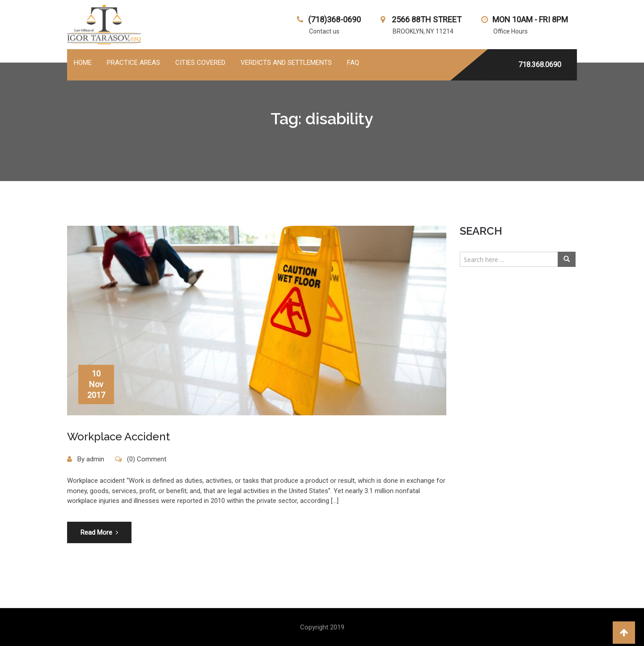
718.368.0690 (540, 65)
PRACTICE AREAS (133, 63)
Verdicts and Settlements (286, 63)
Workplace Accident (119, 437)
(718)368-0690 (335, 19)
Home (83, 63)
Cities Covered (200, 63)
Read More (99, 532)
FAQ (353, 63)
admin (95, 459)
